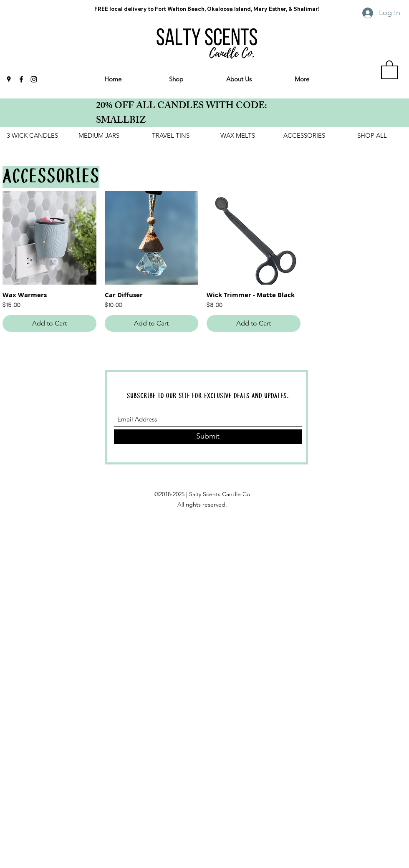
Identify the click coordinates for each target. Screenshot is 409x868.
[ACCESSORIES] (304, 136)
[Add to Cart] (49, 323)
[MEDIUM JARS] (99, 136)
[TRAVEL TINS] (171, 136)
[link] (389, 69)
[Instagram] (34, 79)
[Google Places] (9, 79)
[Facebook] (21, 79)
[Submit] (208, 437)
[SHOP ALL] (372, 136)
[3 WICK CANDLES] (32, 136)
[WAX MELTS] (237, 136)
